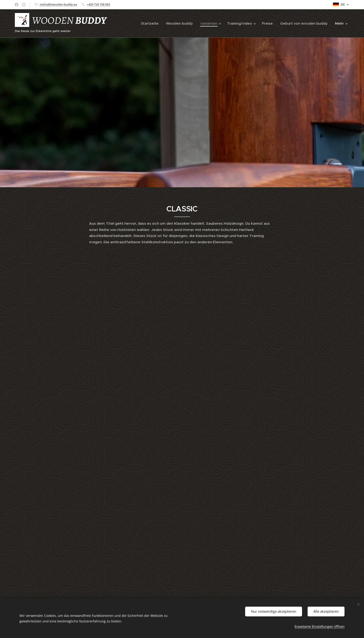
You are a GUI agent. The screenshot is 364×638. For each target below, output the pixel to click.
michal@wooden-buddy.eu (58, 4)
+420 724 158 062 (98, 4)
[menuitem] (151, 23)
